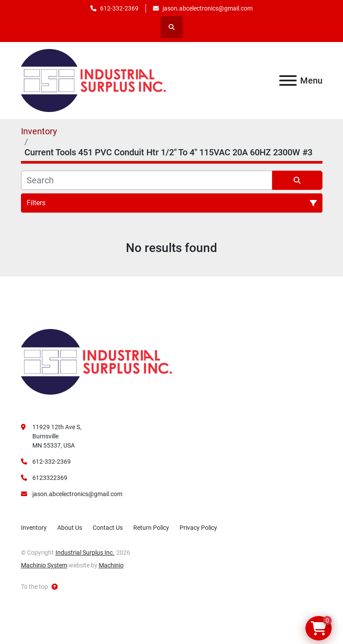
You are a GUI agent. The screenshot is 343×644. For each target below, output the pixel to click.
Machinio (111, 565)
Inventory (34, 528)
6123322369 (50, 478)
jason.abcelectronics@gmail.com (208, 8)
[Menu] (288, 80)
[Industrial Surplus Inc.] (97, 361)
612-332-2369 (119, 8)
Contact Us (108, 528)
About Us (70, 528)
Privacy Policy (198, 528)
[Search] (147, 180)
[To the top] (39, 587)
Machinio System (44, 565)
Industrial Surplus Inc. (85, 553)
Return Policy (151, 528)
